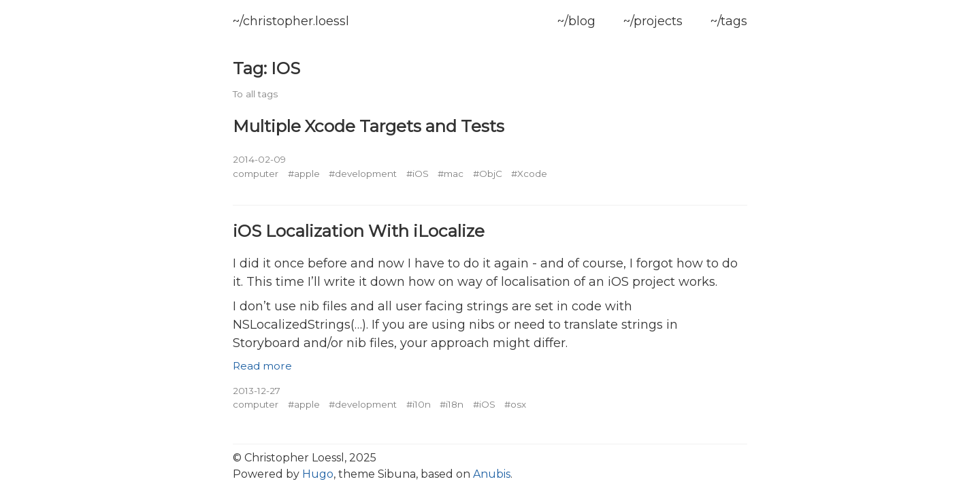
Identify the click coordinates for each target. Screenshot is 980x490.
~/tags (729, 21)
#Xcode (529, 174)
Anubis (492, 474)
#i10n (419, 404)
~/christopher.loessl (291, 21)
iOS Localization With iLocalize (359, 231)
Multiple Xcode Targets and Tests (369, 126)
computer (256, 174)
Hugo (318, 474)
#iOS (418, 174)
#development (363, 174)
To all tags (255, 94)
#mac (451, 174)
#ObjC (488, 174)
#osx (515, 404)
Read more (262, 366)
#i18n (452, 404)
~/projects (653, 21)
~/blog (576, 21)
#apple (304, 174)
